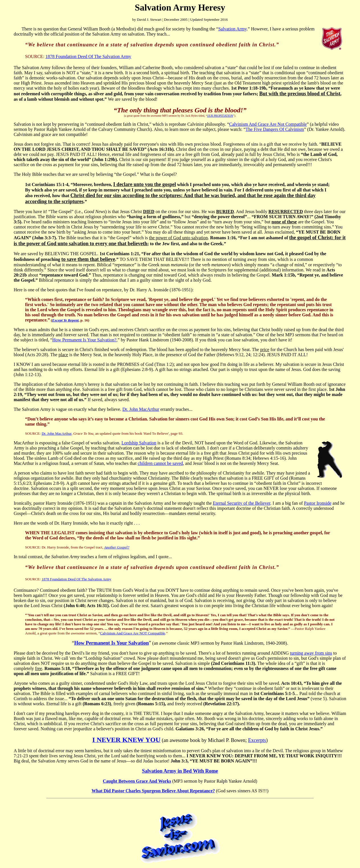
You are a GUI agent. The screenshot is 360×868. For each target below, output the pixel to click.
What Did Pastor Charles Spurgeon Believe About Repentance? (153, 791)
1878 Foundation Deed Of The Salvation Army (88, 56)
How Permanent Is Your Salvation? (84, 340)
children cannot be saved (160, 463)
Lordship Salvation (139, 443)
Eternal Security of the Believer (242, 503)
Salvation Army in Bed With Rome (180, 771)
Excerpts (257, 740)
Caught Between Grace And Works (137, 781)
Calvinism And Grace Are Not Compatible (268, 124)
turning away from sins (311, 653)
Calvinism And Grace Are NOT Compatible (133, 633)
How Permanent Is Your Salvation (112, 643)
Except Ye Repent (65, 320)
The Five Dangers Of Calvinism (275, 129)
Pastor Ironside (318, 503)
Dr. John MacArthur (141, 409)
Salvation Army (232, 29)
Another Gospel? (117, 547)
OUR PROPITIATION (220, 116)
